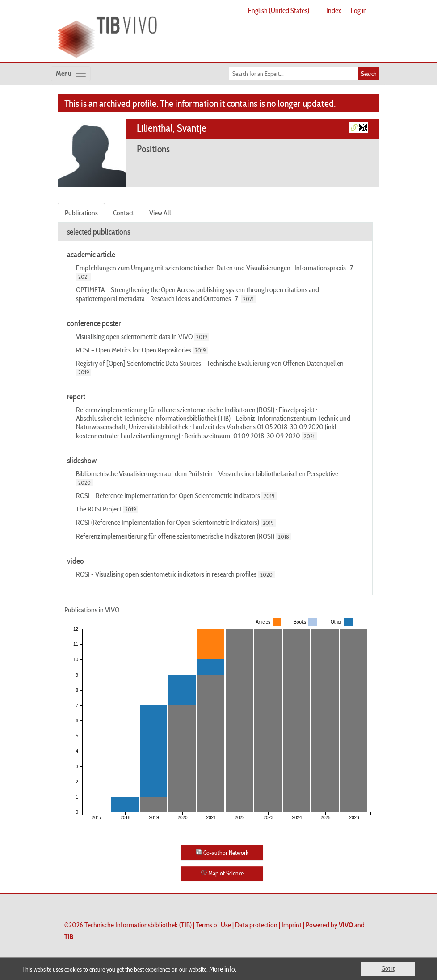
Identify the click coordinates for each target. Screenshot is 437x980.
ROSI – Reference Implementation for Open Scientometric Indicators (168, 495)
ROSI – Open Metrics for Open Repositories (134, 350)
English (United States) (279, 10)
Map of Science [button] (222, 873)
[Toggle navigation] (71, 74)
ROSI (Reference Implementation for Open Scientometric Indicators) (168, 522)
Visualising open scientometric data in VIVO (134, 336)
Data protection (256, 925)
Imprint (292, 925)
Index (334, 10)
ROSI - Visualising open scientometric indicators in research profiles (166, 574)
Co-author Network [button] (222, 853)
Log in (359, 10)
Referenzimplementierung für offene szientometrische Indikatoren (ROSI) (175, 536)
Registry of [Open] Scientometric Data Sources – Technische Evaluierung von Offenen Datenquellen (210, 363)
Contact (124, 213)
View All (160, 213)
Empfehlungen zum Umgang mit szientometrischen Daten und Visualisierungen (183, 268)
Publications (81, 213)
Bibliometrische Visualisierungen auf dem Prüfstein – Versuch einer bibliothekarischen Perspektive (207, 473)
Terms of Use (213, 925)
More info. (223, 969)
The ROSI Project (99, 509)
